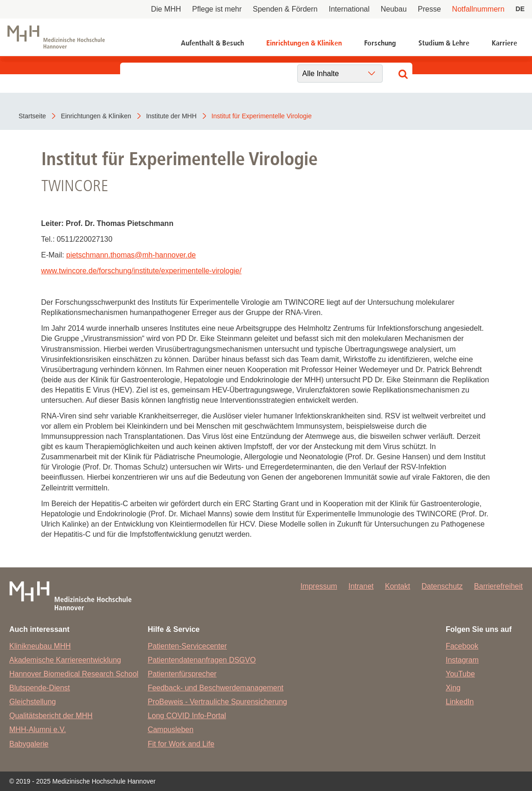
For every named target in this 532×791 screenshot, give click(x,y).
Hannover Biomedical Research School (74, 674)
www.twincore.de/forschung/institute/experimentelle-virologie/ (141, 271)
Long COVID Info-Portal (187, 716)
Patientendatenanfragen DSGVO (202, 660)
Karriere (504, 43)
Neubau (394, 9)
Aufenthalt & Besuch (212, 43)
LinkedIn (460, 702)
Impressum (319, 586)
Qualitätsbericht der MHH (51, 716)
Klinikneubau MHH (40, 646)
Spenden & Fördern (285, 9)
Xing (453, 688)
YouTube (460, 674)
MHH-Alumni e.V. (38, 730)
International (349, 9)
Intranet (361, 586)
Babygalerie (29, 744)
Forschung (380, 43)
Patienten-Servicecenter (187, 646)
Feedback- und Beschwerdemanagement (215, 688)
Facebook (462, 646)
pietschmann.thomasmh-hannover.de (131, 255)
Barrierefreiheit (498, 586)
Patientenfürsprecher (182, 674)
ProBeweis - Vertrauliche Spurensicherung (217, 702)
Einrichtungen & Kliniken (304, 43)
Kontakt (397, 586)
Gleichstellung (33, 702)
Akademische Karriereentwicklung (65, 660)
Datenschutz (442, 586)
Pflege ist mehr (217, 9)
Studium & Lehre (444, 43)
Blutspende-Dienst (40, 688)
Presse (429, 9)
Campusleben (170, 730)
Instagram (462, 660)
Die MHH (166, 9)
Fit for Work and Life (181, 744)
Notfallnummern (478, 9)
